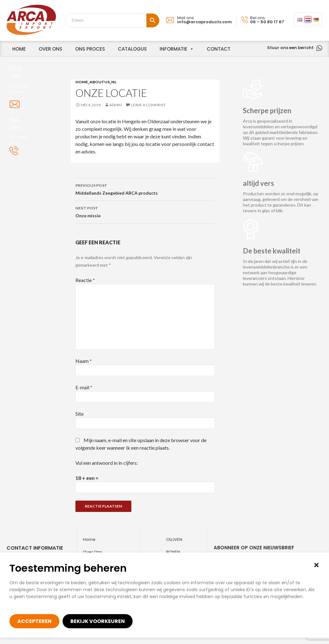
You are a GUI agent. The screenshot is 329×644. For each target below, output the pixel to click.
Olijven (174, 539)
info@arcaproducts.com (205, 22)
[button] (316, 565)
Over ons (93, 552)
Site (80, 414)
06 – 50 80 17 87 (267, 22)
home (19, 49)
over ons (50, 49)
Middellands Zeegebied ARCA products (145, 189)
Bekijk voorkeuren (98, 621)
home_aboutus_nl (96, 82)
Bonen (173, 552)
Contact (219, 49)
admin (115, 105)
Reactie (85, 280)
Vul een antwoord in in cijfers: (107, 463)
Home (89, 539)
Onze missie (145, 211)
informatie (173, 49)
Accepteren (34, 621)
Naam (84, 361)
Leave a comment (148, 105)
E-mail (84, 387)
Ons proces (90, 49)
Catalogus (132, 49)
